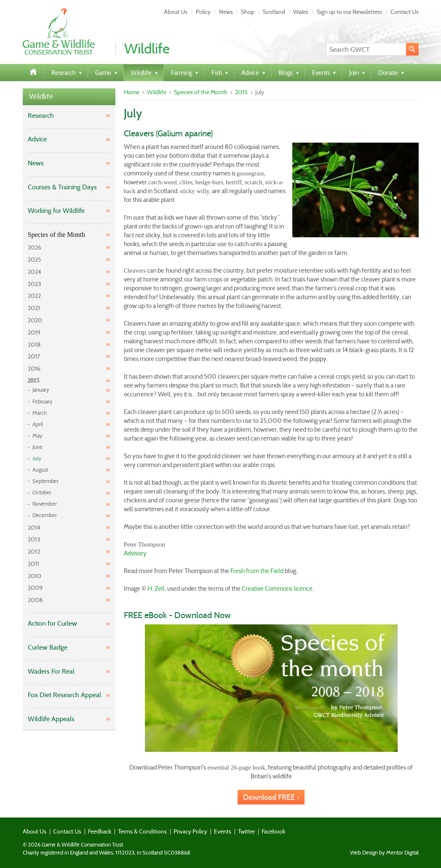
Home (132, 92)
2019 (34, 332)
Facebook (273, 831)
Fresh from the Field (257, 571)
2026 (35, 247)
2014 (34, 528)
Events (223, 831)
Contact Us (405, 12)
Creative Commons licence (277, 589)
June (37, 447)
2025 (35, 260)
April (38, 424)
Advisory (135, 553)
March (40, 413)
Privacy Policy (190, 831)
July (37, 458)
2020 (35, 320)
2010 (35, 576)
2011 (33, 564)
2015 (34, 381)
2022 (34, 296)
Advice (37, 139)
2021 (34, 308)
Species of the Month (56, 235)
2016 (34, 369)
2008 (35, 600)
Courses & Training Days (62, 187)
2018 (34, 345)
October (42, 492)
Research (41, 115)
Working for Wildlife (56, 211)
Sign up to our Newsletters (349, 12)
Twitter (246, 831)
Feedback (100, 831)
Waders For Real (51, 671)
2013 (34, 539)
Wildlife (41, 97)
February (43, 402)
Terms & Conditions (142, 831)
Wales (301, 12)
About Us (176, 12)
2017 (34, 356)
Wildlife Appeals (51, 719)
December (45, 515)
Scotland (274, 12)
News (226, 12)
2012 (34, 552)
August (40, 470)
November (45, 504)
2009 (35, 588)
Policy (203, 12)
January (41, 390)
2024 (35, 272)
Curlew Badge (48, 647)
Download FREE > (271, 797)
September (45, 481)
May (37, 436)
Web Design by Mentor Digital (384, 853)
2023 (35, 284)
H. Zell (156, 589)
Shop (248, 12)
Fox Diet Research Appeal (64, 695)
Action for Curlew (52, 623)
